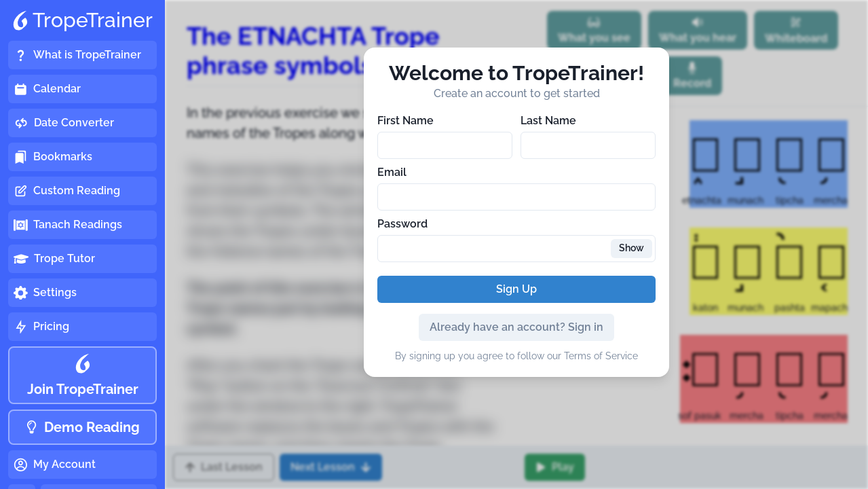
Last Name (548, 121)
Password (402, 224)
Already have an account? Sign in (516, 327)
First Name (405, 121)
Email (392, 172)
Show (631, 248)
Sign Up (516, 289)
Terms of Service (601, 356)
